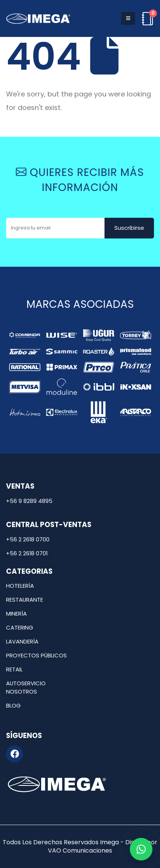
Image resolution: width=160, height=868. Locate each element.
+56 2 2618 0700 (28, 539)
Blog (13, 705)
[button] (128, 18)
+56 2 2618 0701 (27, 553)
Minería (16, 614)
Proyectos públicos (36, 655)
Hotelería (20, 586)
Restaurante (25, 600)
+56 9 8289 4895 (29, 501)
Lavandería (22, 641)
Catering (20, 627)
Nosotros (22, 691)
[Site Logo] (38, 18)
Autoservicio (26, 683)
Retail (14, 669)
